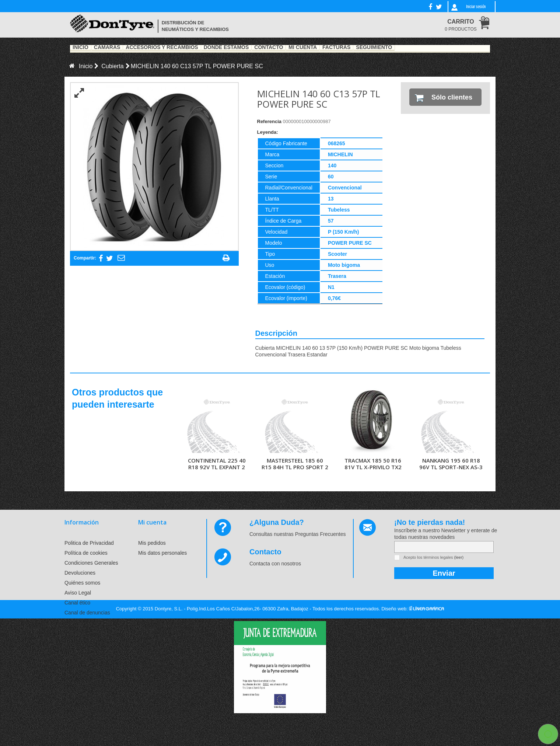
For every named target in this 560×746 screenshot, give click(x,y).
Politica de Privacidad (89, 543)
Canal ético (77, 603)
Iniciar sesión (476, 7)
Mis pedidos (152, 543)
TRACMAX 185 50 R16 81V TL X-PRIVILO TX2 (373, 464)
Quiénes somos (82, 583)
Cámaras (107, 48)
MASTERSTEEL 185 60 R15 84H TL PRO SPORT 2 (295, 464)
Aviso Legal (78, 593)
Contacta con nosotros (275, 564)
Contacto (269, 48)
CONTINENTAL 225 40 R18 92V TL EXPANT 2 (217, 464)
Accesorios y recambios (162, 48)
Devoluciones (80, 573)
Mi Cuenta (303, 48)
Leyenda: (268, 132)
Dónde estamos (226, 48)
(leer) (459, 557)
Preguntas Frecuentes (321, 534)
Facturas (336, 48)
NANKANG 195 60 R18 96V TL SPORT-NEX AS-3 (451, 464)
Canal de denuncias (87, 613)
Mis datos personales (162, 553)
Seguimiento (374, 48)
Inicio (80, 48)
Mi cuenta (152, 522)
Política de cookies (86, 553)
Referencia (269, 121)
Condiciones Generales (91, 563)
